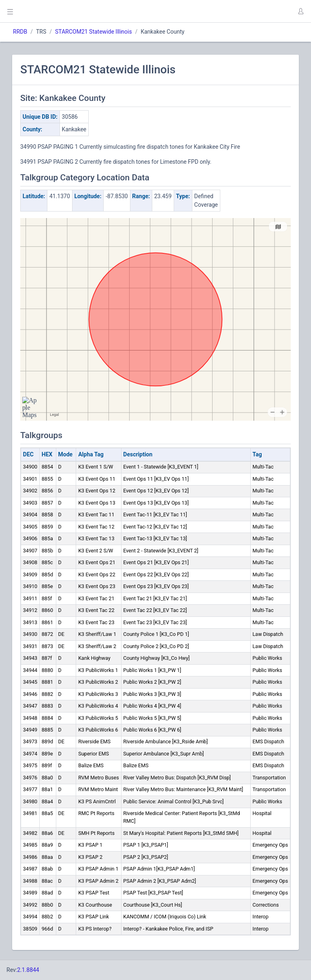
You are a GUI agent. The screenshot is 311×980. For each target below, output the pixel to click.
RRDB (20, 32)
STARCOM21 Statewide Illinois (94, 32)
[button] (300, 11)
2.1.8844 (28, 970)
